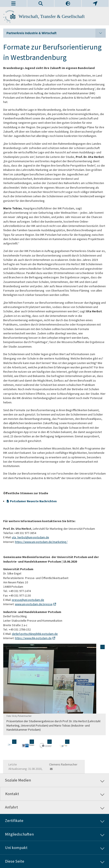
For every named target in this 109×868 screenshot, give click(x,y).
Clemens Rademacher (63, 764)
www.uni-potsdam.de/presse (34, 604)
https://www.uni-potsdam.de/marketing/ (41, 542)
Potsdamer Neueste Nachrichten (33, 501)
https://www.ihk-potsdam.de (33, 638)
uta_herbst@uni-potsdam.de (30, 537)
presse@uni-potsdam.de (28, 600)
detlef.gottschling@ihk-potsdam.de (35, 634)
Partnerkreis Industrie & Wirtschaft (56, 33)
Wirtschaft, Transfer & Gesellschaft (52, 16)
